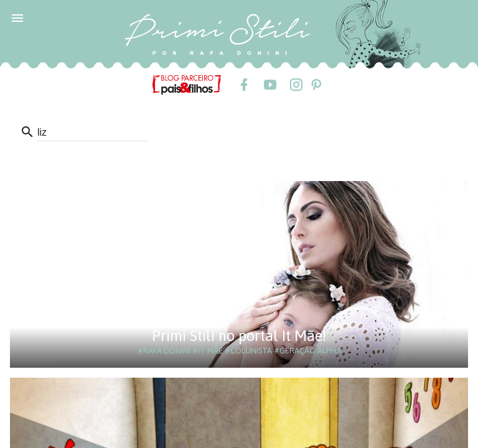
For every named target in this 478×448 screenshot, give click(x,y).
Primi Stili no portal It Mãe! (239, 336)
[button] (17, 17)
